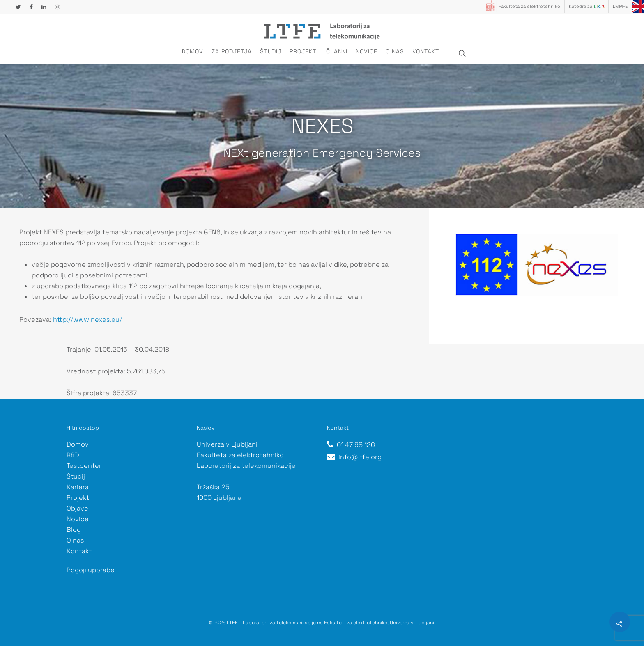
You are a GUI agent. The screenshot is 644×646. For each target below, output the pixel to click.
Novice (367, 51)
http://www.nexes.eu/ (87, 320)
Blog (74, 530)
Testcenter (84, 466)
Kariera (78, 487)
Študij (271, 51)
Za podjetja (232, 51)
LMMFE (620, 6)
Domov (192, 51)
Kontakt (426, 51)
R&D (73, 455)
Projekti (304, 51)
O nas (395, 51)
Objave (77, 508)
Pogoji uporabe (91, 570)
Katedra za (581, 6)
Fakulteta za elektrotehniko (529, 6)
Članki (337, 51)
